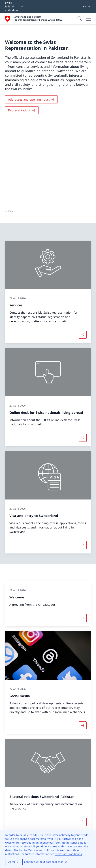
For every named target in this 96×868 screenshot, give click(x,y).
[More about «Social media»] (83, 639)
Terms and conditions (68, 854)
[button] (90, 760)
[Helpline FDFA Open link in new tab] (21, 815)
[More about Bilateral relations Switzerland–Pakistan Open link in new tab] (83, 736)
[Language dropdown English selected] (87, 6)
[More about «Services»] (83, 249)
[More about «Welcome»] (83, 532)
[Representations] (22, 110)
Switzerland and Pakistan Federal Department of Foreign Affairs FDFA (38, 18)
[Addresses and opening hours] (31, 99)
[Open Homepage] (33, 19)
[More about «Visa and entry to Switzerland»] (83, 459)
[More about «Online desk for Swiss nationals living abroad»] (83, 352)
